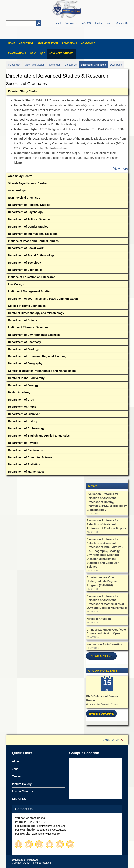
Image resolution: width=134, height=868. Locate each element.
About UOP (26, 43)
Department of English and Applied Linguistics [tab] (67, 436)
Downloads (70, 23)
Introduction (14, 65)
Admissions (69, 43)
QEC (43, 53)
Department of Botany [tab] (67, 321)
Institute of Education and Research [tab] (67, 278)
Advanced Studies (61, 53)
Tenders (99, 23)
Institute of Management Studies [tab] (67, 292)
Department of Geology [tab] (67, 350)
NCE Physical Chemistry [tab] (67, 198)
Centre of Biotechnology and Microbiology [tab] (67, 314)
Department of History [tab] (67, 422)
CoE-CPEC (19, 799)
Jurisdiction (55, 65)
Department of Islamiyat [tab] (67, 415)
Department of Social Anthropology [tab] (67, 256)
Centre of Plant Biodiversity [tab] (67, 379)
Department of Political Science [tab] (67, 220)
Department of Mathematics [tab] (67, 472)
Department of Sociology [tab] (67, 263)
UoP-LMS (86, 23)
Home (12, 43)
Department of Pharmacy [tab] (67, 343)
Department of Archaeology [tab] (67, 429)
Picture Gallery (22, 784)
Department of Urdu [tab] (67, 400)
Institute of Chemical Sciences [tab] (67, 328)
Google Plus (39, 844)
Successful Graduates (93, 65)
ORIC (33, 53)
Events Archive (101, 714)
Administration (48, 43)
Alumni (17, 761)
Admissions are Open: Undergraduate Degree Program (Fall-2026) (102, 581)
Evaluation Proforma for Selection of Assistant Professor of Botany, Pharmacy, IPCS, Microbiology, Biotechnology (107, 502)
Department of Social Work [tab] (67, 249)
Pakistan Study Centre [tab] (67, 92)
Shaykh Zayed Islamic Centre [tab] (67, 184)
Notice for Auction (99, 619)
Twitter (29, 844)
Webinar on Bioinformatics (104, 644)
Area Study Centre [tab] (67, 177)
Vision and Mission (35, 65)
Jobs (110, 23)
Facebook (18, 844)
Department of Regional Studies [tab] (67, 206)
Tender (17, 776)
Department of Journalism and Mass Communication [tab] (67, 299)
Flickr (70, 844)
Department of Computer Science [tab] (67, 458)
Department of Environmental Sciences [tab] (67, 335)
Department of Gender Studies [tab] (67, 227)
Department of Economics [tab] (67, 271)
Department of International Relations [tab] (67, 234)
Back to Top (111, 740)
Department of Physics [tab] (67, 443)
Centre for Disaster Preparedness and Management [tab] (67, 372)
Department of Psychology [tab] (67, 213)
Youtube (60, 844)
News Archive (101, 656)
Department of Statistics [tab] (67, 465)
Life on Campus (22, 791)
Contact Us (122, 23)
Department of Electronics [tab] (67, 451)
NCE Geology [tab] (67, 191)
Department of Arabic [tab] (67, 407)
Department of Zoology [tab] (67, 386)
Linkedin (50, 844)
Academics (88, 43)
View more (121, 168)
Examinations (17, 53)
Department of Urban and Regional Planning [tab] (67, 357)
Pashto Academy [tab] (67, 393)
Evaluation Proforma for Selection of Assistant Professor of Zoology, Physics (107, 524)
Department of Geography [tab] (67, 364)
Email (58, 23)
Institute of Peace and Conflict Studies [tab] (67, 242)
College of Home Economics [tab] (67, 307)
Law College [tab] (67, 285)
